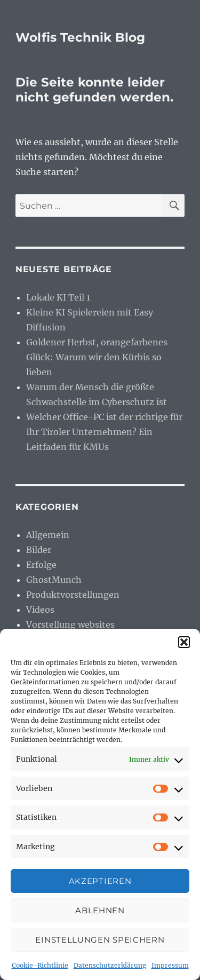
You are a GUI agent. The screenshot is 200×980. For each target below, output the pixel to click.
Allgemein (48, 535)
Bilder (39, 550)
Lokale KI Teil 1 (58, 297)
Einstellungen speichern (100, 940)
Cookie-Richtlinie (40, 965)
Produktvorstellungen (73, 595)
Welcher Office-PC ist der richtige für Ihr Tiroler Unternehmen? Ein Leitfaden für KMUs (104, 432)
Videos (40, 610)
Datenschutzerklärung (110, 965)
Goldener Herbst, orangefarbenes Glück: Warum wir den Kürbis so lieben (97, 357)
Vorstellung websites (70, 625)
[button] (184, 642)
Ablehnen (100, 910)
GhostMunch (54, 580)
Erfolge (41, 565)
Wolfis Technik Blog (80, 37)
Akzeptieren (100, 881)
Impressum (170, 965)
